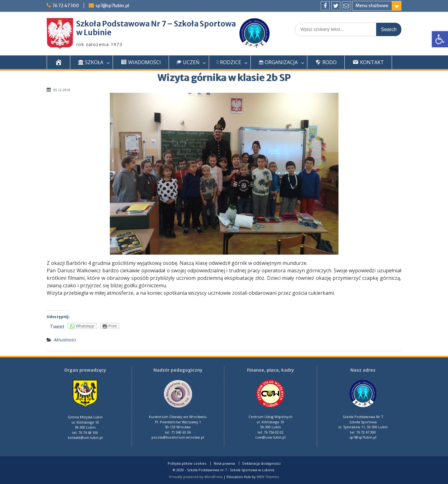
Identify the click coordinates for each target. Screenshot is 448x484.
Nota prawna (224, 463)
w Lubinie (94, 33)
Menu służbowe (372, 6)
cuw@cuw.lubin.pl (270, 437)
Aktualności (65, 340)
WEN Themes (268, 477)
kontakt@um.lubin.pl (85, 437)
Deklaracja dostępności (261, 463)
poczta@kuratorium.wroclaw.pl (178, 437)
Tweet (57, 327)
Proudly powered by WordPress (196, 477)
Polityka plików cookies (187, 463)
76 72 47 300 (67, 6)
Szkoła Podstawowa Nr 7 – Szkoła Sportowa (156, 24)
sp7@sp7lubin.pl (114, 6)
